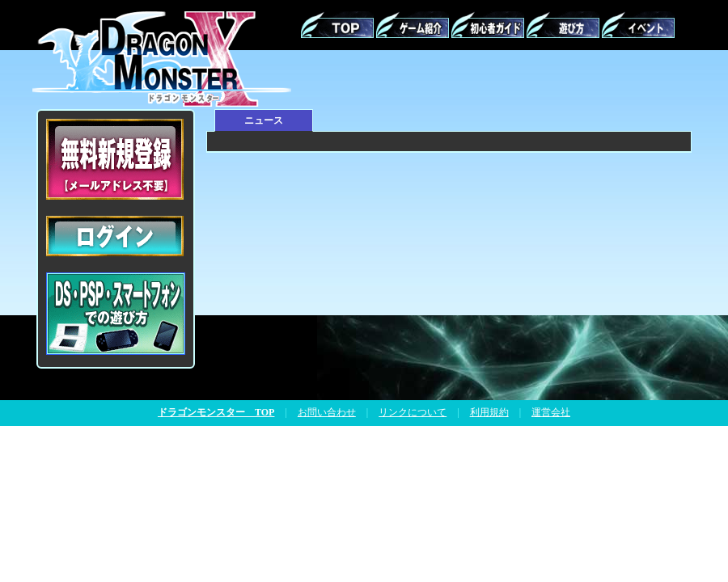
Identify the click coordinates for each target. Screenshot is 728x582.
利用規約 (489, 412)
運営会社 (551, 412)
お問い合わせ (327, 412)
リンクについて (413, 412)
